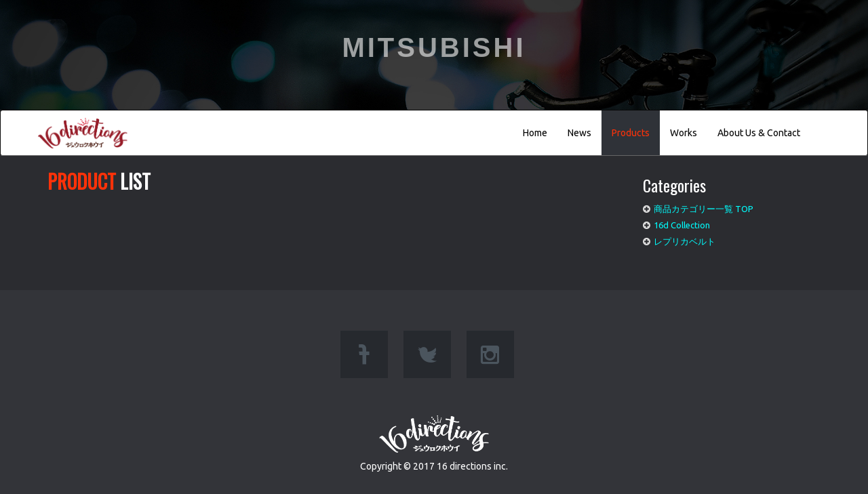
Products (631, 133)
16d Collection (682, 225)
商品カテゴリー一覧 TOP (704, 209)
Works (684, 133)
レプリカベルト (685, 241)
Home (535, 133)
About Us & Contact (759, 133)
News (579, 133)
